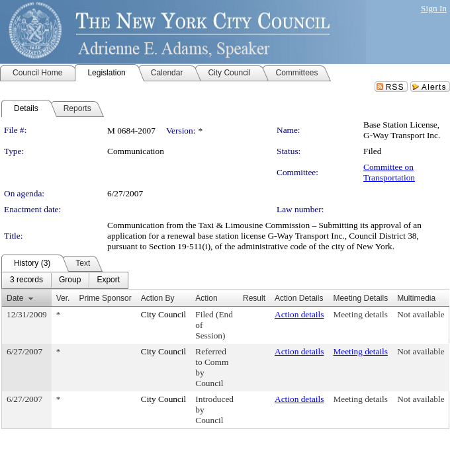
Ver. (63, 298)
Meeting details (360, 314)
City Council (164, 314)
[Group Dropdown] (70, 280)
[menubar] (65, 280)
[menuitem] (26, 280)
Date (15, 298)
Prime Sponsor (105, 298)
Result (254, 298)
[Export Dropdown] (108, 280)
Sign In (434, 8)
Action (206, 298)
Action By (158, 298)
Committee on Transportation (389, 172)
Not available (421, 314)
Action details (299, 314)
